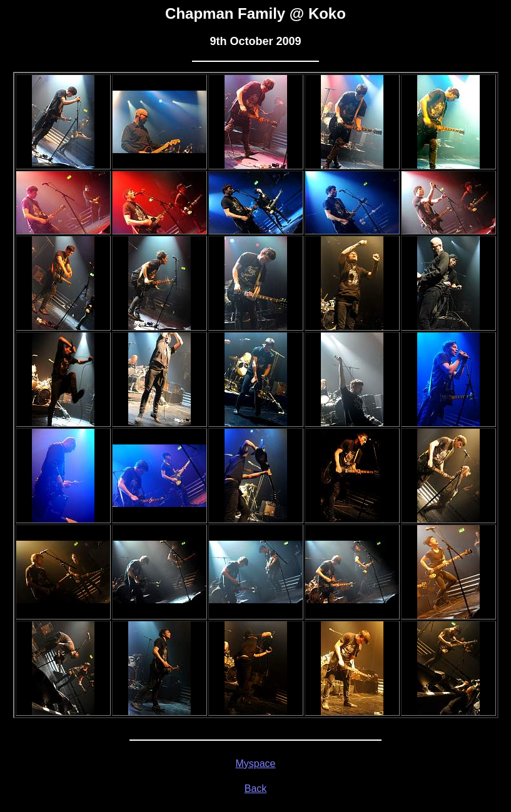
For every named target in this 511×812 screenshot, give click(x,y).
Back (256, 789)
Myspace (255, 764)
